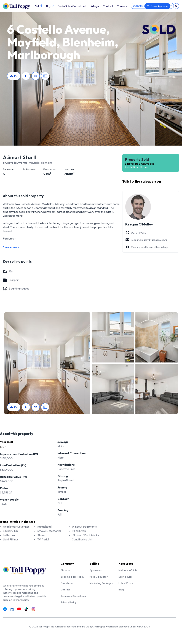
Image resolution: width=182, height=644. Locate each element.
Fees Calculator (99, 577)
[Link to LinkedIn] (12, 609)
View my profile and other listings (147, 247)
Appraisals (96, 570)
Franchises (67, 583)
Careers (122, 6)
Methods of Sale (128, 570)
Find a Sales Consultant (72, 6)
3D (36, 76)
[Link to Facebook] (5, 609)
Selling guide (126, 577)
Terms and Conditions (73, 596)
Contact (108, 6)
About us (66, 570)
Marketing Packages (101, 583)
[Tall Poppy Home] (19, 6)
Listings (94, 6)
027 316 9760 (136, 233)
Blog (121, 590)
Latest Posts (126, 583)
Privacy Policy (68, 602)
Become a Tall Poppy (72, 577)
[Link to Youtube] (19, 609)
